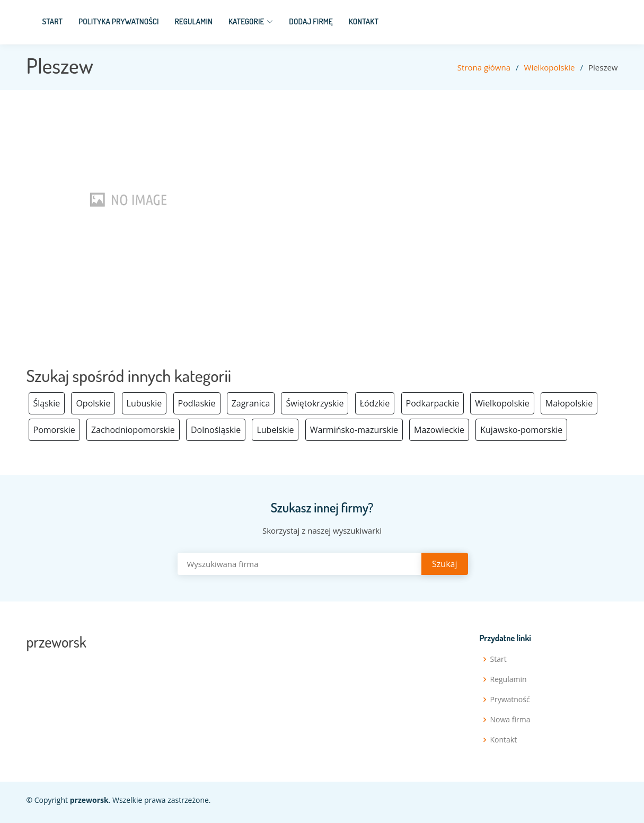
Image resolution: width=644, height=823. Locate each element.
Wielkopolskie (550, 67)
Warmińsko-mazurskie (354, 430)
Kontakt (364, 21)
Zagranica (251, 403)
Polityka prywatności (119, 21)
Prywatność (510, 700)
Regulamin (194, 21)
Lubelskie (275, 430)
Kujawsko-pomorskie (521, 430)
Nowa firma (510, 720)
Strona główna (484, 67)
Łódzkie (375, 403)
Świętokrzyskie (315, 403)
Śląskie (47, 403)
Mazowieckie (439, 430)
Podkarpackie (433, 403)
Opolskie (93, 403)
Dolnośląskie (216, 430)
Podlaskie (197, 403)
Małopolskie (569, 403)
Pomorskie (54, 430)
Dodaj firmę (311, 21)
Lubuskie (144, 403)
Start (52, 21)
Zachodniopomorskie (133, 430)
